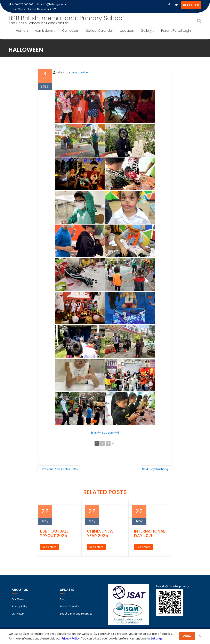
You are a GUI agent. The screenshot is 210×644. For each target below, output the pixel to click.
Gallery (146, 31)
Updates (127, 31)
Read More (49, 549)
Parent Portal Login (176, 31)
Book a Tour (191, 5)
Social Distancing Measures (76, 616)
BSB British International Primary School (66, 18)
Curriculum (71, 31)
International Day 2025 (150, 536)
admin (59, 72)
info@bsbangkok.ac (52, 4)
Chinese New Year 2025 (42, 9)
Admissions (44, 31)
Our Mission (18, 602)
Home (21, 31)
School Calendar (100, 31)
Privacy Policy (19, 609)
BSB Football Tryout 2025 (54, 536)
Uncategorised (80, 72)
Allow (187, 636)
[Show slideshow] (105, 433)
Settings (156, 639)
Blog (63, 602)
